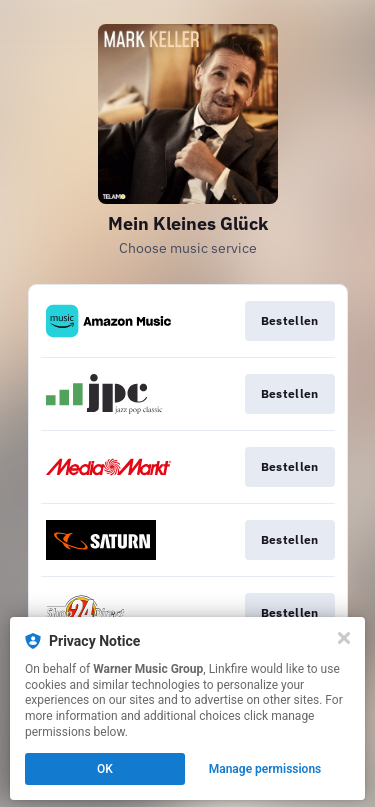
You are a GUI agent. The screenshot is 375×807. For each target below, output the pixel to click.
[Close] (344, 638)
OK (105, 769)
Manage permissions (265, 769)
